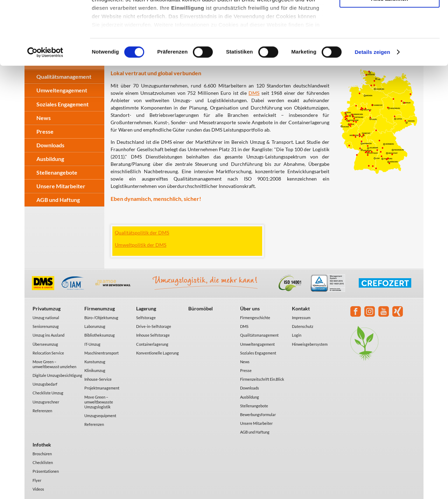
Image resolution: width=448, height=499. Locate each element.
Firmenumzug (100, 308)
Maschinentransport (101, 353)
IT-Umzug (92, 344)
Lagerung (146, 308)
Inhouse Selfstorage (153, 335)
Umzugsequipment (100, 416)
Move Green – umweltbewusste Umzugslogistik (99, 402)
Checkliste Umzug (48, 393)
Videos (38, 489)
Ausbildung (50, 159)
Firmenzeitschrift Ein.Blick (262, 379)
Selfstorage (146, 318)
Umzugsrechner (46, 402)
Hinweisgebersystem (310, 344)
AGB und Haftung (58, 200)
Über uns (250, 308)
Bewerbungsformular (258, 414)
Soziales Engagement (258, 353)
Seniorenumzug (46, 326)
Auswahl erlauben (390, 38)
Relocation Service (48, 353)
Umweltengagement (257, 344)
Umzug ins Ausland (48, 335)
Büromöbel (201, 308)
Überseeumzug (45, 344)
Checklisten (43, 462)
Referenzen (42, 411)
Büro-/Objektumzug (101, 318)
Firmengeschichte (255, 318)
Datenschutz (303, 326)
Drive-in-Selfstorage (154, 326)
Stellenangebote (57, 172)
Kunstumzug (95, 362)
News (245, 362)
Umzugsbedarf (45, 384)
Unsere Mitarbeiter (61, 186)
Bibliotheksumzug (100, 335)
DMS (244, 326)
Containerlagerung (152, 344)
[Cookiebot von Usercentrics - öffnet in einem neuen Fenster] (45, 112)
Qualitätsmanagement (259, 335)
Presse (45, 131)
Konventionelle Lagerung (157, 353)
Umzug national (46, 318)
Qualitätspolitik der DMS (142, 233)
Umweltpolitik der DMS (141, 245)
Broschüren (42, 454)
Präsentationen (46, 471)
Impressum (301, 318)
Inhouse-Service (98, 379)
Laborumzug (95, 326)
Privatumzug (47, 308)
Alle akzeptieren (390, 17)
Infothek (42, 445)
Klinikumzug (95, 370)
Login (297, 335)
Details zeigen (372, 112)
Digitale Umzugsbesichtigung (57, 375)
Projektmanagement (102, 388)
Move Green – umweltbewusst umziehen (54, 364)
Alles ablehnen (390, 58)
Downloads (50, 145)
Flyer (37, 480)
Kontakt (301, 308)
